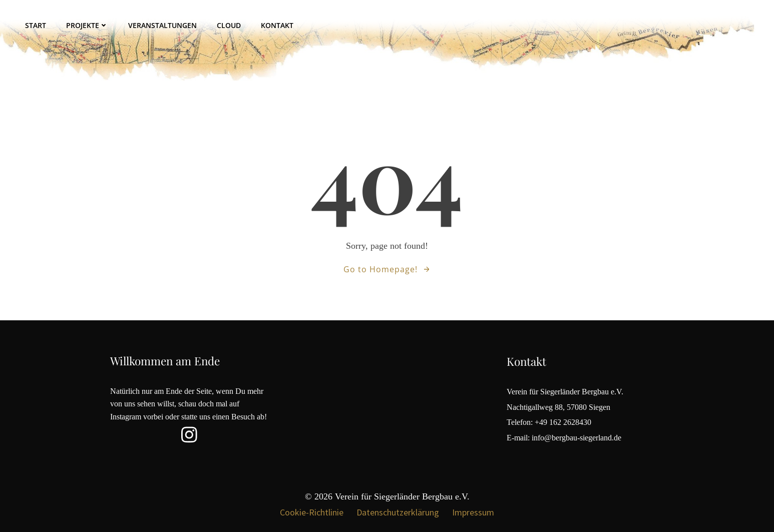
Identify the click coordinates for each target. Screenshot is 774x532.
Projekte (87, 25)
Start (36, 25)
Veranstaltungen (162, 25)
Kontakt (277, 25)
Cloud (229, 25)
